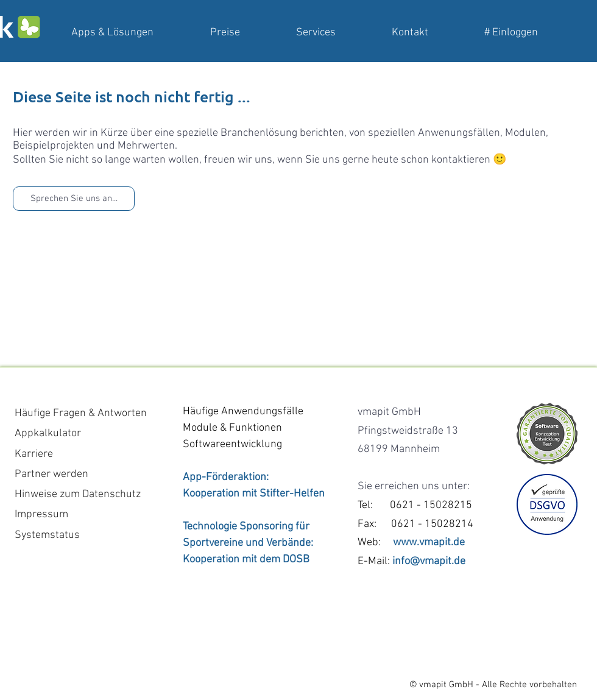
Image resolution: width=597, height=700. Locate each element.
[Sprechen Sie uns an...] (74, 199)
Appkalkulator (48, 433)
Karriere (34, 454)
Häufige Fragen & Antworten (81, 413)
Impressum (41, 514)
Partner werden (51, 474)
